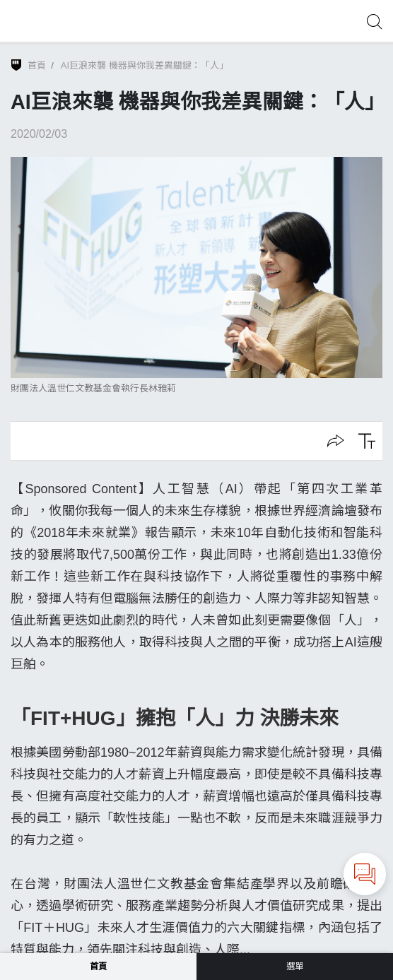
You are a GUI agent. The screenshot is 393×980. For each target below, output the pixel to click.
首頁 (37, 65)
